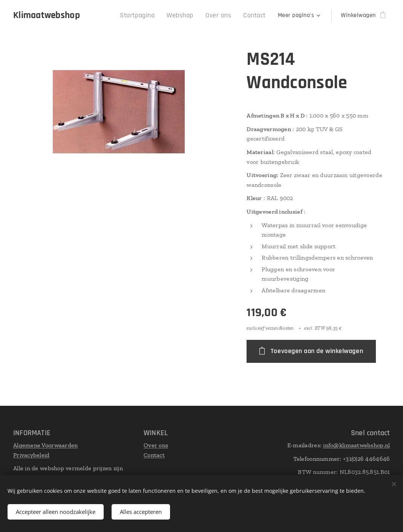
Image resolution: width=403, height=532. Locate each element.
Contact (154, 455)
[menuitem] (149, 15)
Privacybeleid (31, 455)
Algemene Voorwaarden (45, 445)
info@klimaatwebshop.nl (356, 445)
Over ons (156, 445)
